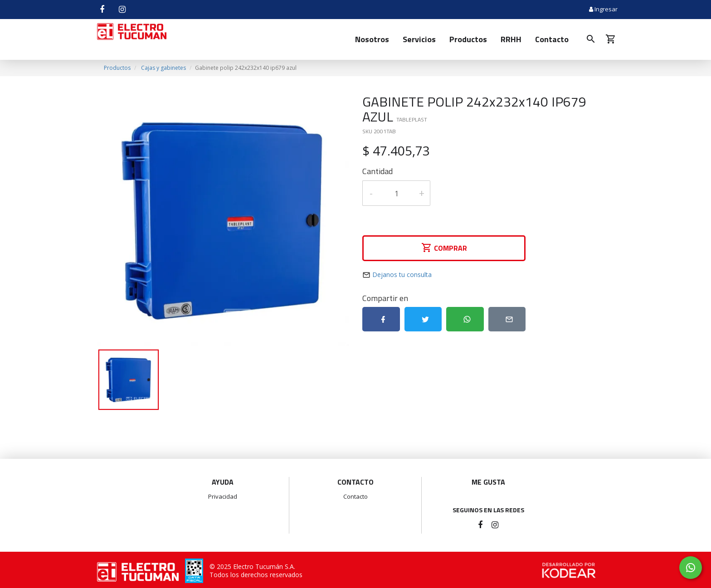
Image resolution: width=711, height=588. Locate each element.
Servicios (419, 39)
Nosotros (372, 39)
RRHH (511, 39)
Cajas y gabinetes (163, 68)
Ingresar (603, 9)
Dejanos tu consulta (402, 275)
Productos (468, 39)
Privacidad (223, 496)
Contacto (552, 39)
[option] (223, 220)
